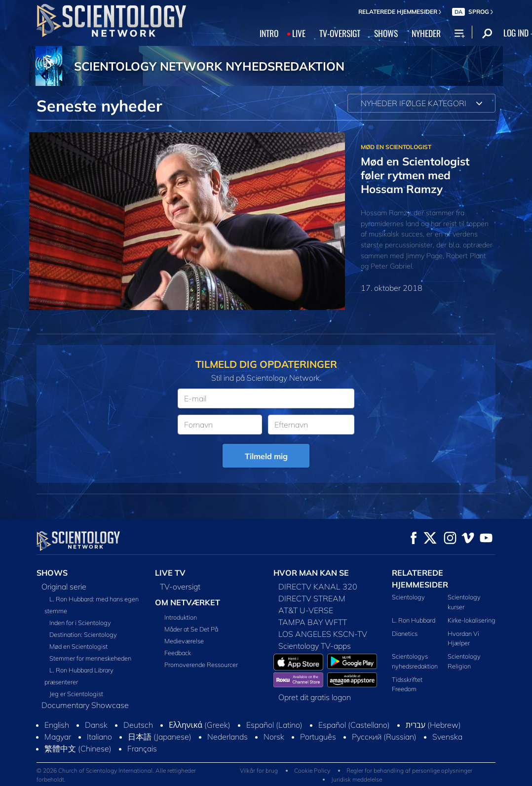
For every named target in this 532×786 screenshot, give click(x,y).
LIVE (299, 33)
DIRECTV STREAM (312, 598)
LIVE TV (170, 573)
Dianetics (405, 633)
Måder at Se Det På (191, 629)
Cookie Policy (312, 770)
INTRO (269, 33)
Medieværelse (184, 641)
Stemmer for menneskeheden (90, 658)
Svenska (447, 737)
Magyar (58, 737)
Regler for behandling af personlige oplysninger (409, 770)
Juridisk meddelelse (357, 779)
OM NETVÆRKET (188, 602)
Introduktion (181, 617)
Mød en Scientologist (78, 646)
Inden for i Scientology (80, 623)
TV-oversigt (180, 587)
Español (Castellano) (354, 725)
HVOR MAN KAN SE (311, 573)
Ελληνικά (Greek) (200, 725)
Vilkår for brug (259, 770)
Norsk (274, 737)
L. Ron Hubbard (414, 620)
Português (318, 737)
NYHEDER (426, 33)
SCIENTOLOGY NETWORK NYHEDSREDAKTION (209, 66)
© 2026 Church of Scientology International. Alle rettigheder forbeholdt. (116, 775)
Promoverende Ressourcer (201, 665)
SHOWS (386, 33)
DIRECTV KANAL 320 (318, 587)
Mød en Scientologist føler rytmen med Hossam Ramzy (415, 175)
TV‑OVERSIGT (340, 33)
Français (142, 748)
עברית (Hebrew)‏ (433, 725)
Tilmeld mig (266, 456)
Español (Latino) (274, 725)
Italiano (99, 737)
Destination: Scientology (83, 634)
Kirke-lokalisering (472, 620)
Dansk (96, 725)
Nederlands (228, 737)
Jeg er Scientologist (76, 694)
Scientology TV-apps (315, 646)
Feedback (178, 653)
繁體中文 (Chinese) (78, 748)
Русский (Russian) (384, 737)
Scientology (408, 597)
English (57, 725)
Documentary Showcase (85, 705)
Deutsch (138, 725)
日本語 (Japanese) (160, 737)
